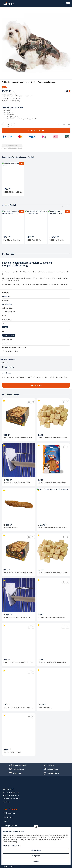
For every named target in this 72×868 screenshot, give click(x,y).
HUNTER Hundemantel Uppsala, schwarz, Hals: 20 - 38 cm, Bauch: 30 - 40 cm (13, 240)
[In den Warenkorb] (36, 130)
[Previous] (63, 206)
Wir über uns (8, 817)
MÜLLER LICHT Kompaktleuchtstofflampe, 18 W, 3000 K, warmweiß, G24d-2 (18, 707)
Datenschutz (16, 845)
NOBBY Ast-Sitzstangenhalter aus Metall (17, 483)
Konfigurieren (36, 856)
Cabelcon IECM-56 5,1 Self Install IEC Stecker (18, 662)
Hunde (5, 327)
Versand (14, 94)
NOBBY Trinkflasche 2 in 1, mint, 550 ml (12, 192)
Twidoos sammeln (9, 813)
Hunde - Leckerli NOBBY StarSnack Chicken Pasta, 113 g (52, 483)
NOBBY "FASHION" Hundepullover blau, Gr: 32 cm (35, 240)
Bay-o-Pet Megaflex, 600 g (12, 752)
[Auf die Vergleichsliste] (29, 402)
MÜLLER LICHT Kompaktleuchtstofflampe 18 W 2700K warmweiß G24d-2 (53, 617)
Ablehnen (36, 861)
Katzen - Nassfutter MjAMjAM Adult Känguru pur (53, 528)
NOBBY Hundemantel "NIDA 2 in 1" (57, 240)
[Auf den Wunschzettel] (33, 402)
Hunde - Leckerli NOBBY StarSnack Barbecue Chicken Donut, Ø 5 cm (18, 438)
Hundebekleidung (9, 335)
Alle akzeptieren (36, 850)
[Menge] (8, 124)
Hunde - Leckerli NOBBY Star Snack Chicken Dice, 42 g (52, 438)
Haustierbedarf (7, 304)
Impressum (7, 845)
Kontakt (6, 821)
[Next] (68, 206)
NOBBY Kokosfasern (10, 528)
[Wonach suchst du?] (63, 4)
